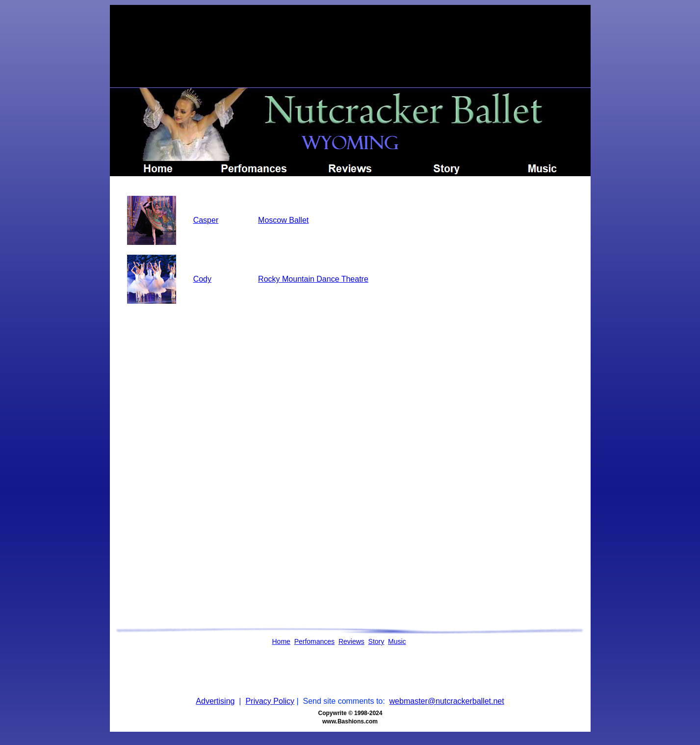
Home (281, 641)
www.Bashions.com (350, 721)
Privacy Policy (270, 701)
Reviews (351, 641)
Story (376, 641)
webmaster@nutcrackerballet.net (447, 701)
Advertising (215, 701)
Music (397, 641)
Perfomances (314, 641)
